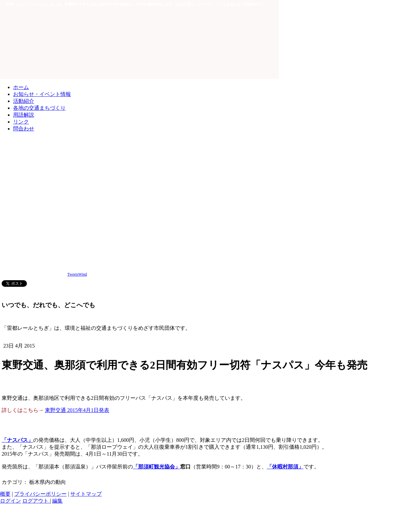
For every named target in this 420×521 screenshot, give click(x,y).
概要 (5, 494)
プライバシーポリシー (40, 494)
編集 (57, 501)
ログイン (10, 501)
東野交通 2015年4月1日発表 (77, 410)
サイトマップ (86, 494)
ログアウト (36, 501)
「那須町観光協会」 (157, 467)
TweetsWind (77, 274)
